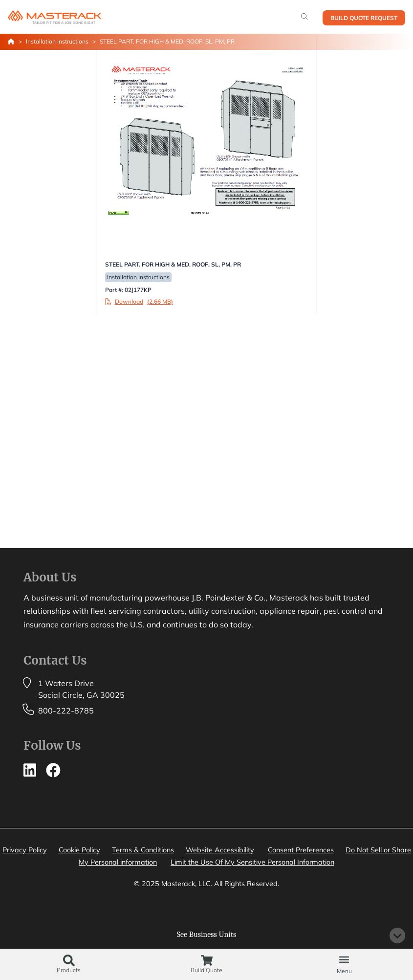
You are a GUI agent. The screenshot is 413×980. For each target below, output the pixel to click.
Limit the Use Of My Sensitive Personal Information (252, 862)
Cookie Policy (79, 850)
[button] (344, 959)
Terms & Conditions (143, 850)
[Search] (304, 17)
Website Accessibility (220, 850)
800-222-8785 (66, 711)
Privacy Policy (25, 850)
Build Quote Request (364, 18)
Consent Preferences (301, 850)
